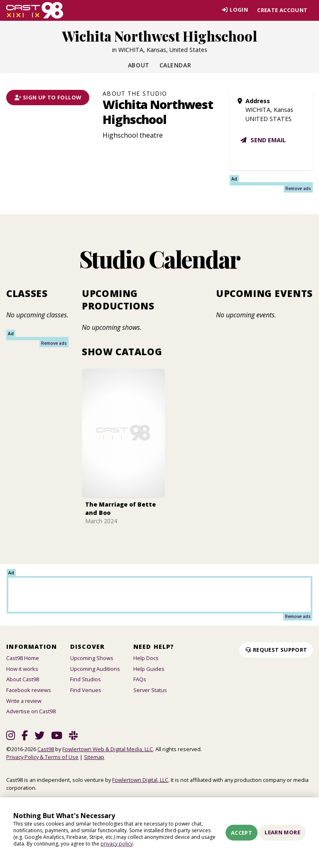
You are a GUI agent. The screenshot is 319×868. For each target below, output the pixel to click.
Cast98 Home (23, 658)
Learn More (282, 832)
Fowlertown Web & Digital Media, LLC (108, 749)
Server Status (150, 690)
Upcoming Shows (92, 658)
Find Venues (86, 690)
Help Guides (149, 669)
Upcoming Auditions (95, 669)
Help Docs (146, 658)
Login (234, 10)
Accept (242, 833)
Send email (263, 140)
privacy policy (117, 844)
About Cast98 (23, 679)
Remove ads (298, 188)
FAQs (140, 679)
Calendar (175, 65)
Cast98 (46, 749)
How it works (22, 669)
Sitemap (94, 757)
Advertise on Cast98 (31, 711)
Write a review (24, 701)
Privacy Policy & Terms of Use (42, 757)
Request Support (276, 650)
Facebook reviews (29, 690)
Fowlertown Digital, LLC (140, 780)
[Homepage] (35, 10)
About (139, 65)
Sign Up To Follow (48, 97)
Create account (282, 10)
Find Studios (86, 679)
